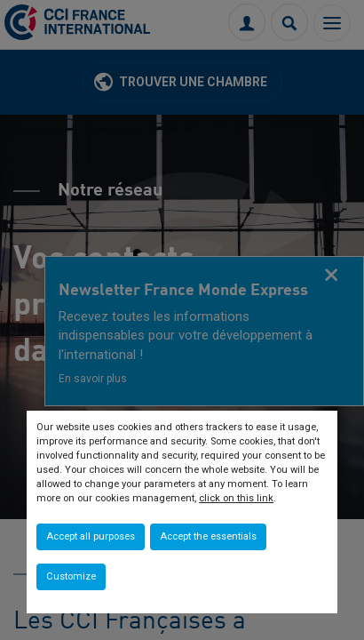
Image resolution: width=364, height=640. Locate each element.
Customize (71, 576)
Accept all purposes (91, 536)
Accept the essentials (208, 536)
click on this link (236, 498)
